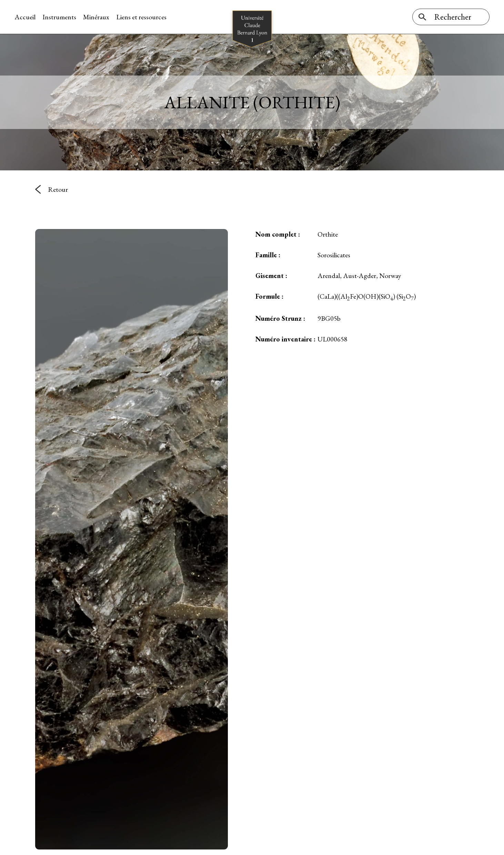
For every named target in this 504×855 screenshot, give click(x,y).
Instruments (59, 17)
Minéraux (96, 17)
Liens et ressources (141, 17)
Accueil (25, 17)
